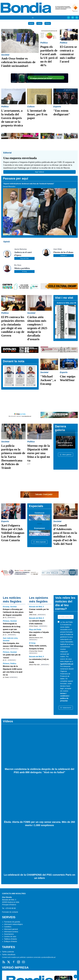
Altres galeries (66, 455)
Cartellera (8, 927)
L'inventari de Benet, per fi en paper (37, 114)
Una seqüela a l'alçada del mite (39, 634)
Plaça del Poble (24, 258)
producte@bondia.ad (49, 957)
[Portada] (33, 17)
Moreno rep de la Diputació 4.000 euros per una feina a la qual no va (39, 453)
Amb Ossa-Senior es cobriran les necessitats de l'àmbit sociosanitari (18, 62)
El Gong (24, 272)
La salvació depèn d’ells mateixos (37, 622)
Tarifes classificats (9, 955)
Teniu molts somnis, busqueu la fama (38, 647)
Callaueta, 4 (63, 256)
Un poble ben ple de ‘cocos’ (12, 656)
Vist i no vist (64, 298)
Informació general (11, 929)
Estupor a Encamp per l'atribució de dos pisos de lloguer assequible (13, 612)
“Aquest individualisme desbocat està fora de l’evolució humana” (29, 184)
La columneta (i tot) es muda (39, 661)
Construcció (39, 513)
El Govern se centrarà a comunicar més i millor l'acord (68, 54)
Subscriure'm (66, 708)
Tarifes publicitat (8, 952)
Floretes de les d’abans (63, 252)
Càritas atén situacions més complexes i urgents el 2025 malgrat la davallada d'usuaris (37, 328)
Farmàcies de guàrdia (12, 922)
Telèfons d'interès (10, 939)
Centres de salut (10, 937)
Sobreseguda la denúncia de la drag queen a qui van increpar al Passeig (12, 628)
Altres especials (39, 542)
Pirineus (48, 23)
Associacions (9, 934)
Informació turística (11, 932)
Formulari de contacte (10, 912)
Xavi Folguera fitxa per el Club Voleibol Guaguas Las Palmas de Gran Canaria (13, 533)
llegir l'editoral (39, 172)
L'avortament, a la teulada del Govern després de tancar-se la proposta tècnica (12, 118)
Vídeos (8, 721)
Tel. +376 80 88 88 (9, 908)
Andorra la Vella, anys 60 (66, 303)
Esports (31, 23)
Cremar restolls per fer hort (39, 611)
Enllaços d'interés (11, 941)
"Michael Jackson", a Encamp (48, 380)
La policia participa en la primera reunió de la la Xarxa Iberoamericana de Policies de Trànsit (13, 457)
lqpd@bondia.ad (67, 664)
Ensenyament (39, 528)
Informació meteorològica (13, 924)
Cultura (39, 23)
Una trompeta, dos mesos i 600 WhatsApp (13, 645)
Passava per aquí (15, 178)
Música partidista (22, 268)
